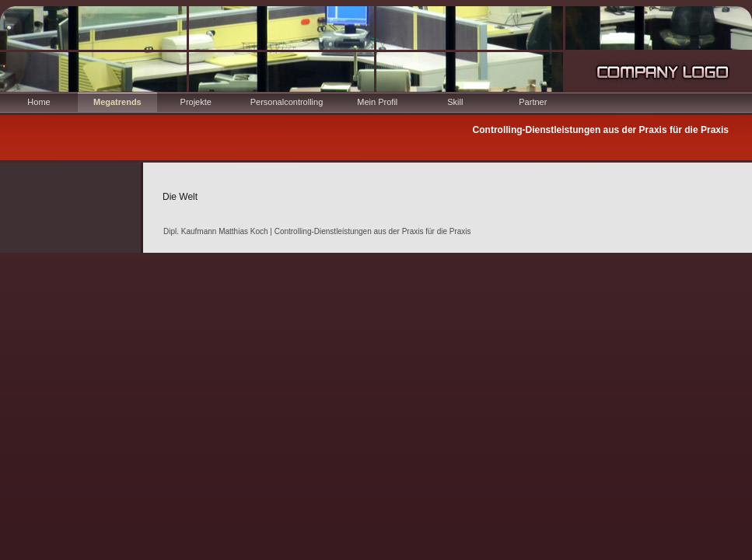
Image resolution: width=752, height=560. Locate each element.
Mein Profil (377, 102)
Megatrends (117, 102)
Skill (455, 102)
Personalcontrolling (287, 102)
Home (38, 102)
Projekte (196, 102)
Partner (533, 102)
